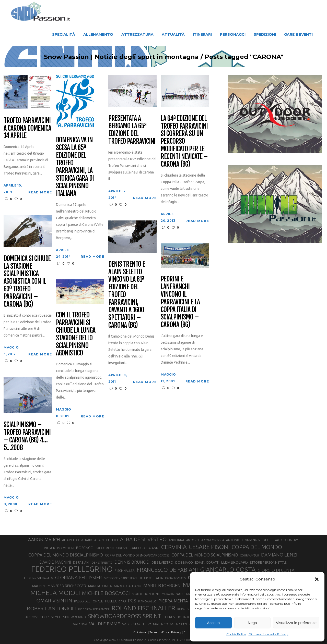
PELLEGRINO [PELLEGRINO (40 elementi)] (115, 601)
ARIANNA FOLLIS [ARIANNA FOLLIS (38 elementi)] (258, 540)
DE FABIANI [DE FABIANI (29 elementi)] (81, 562)
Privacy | (177, 632)
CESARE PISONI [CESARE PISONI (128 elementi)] (209, 547)
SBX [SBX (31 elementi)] (190, 609)
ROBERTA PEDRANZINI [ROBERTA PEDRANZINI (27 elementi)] (94, 609)
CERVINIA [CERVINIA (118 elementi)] (174, 547)
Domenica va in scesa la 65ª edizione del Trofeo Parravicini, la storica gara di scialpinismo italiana (75, 167)
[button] (317, 579)
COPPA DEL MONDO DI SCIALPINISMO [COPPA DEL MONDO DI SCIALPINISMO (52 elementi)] (66, 555)
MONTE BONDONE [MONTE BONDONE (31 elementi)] (146, 594)
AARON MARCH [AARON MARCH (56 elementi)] (44, 540)
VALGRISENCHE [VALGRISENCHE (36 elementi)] (134, 624)
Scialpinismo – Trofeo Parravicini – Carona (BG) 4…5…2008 (27, 436)
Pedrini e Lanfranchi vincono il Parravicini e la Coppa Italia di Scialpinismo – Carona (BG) (180, 302)
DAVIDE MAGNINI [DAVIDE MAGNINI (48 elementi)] (55, 562)
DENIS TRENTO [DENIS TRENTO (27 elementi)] (102, 562)
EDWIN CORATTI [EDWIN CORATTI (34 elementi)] (207, 562)
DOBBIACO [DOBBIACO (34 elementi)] (184, 562)
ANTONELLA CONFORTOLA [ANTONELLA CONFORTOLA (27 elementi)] (205, 540)
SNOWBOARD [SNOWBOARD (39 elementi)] (75, 617)
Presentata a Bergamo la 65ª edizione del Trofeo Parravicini (132, 130)
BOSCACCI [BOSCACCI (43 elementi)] (85, 548)
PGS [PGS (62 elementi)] (132, 601)
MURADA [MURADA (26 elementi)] (168, 594)
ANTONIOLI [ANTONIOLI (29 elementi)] (234, 540)
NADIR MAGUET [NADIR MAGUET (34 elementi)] (188, 594)
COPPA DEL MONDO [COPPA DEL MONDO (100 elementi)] (257, 547)
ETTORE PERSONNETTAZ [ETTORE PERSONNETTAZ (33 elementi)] (268, 562)
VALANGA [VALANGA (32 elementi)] (80, 624)
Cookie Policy (236, 634)
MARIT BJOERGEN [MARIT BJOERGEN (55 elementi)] (162, 585)
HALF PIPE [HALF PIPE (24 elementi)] (145, 578)
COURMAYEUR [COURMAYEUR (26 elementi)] (249, 555)
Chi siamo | (141, 632)
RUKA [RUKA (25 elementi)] (181, 609)
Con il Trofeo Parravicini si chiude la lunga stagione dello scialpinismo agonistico (75, 334)
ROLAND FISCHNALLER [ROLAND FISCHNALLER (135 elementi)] (143, 608)
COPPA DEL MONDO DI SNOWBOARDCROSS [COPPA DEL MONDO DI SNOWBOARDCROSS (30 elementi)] (137, 555)
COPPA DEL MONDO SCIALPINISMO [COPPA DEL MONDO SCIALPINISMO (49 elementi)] (205, 555)
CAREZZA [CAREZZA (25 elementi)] (122, 548)
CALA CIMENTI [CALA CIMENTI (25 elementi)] (105, 548)
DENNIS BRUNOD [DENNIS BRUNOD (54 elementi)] (132, 562)
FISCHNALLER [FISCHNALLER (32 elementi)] (125, 571)
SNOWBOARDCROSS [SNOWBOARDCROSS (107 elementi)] (114, 616)
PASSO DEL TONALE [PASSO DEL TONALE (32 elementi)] (89, 601)
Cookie (189, 632)
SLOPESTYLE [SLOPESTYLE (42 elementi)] (51, 617)
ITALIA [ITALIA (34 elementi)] (158, 578)
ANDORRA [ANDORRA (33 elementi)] (176, 540)
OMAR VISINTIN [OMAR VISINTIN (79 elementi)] (54, 600)
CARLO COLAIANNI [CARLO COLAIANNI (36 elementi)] (144, 548)
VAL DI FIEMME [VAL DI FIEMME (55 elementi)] (105, 624)
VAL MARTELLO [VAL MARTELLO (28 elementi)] (181, 624)
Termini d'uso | (160, 632)
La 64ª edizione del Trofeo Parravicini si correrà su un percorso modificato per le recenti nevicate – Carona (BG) (184, 141)
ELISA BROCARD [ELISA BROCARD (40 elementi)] (235, 562)
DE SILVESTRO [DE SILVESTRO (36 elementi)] (162, 562)
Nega (252, 623)
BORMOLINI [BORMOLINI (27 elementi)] (66, 548)
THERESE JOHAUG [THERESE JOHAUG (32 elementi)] (177, 617)
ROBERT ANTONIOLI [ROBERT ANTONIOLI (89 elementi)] (51, 608)
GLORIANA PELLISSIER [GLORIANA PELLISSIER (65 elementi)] (78, 577)
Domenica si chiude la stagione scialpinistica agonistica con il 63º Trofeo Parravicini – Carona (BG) (27, 282)
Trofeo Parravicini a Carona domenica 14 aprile (27, 128)
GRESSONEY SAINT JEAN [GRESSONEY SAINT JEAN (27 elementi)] (120, 578)
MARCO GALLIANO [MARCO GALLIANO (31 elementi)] (128, 586)
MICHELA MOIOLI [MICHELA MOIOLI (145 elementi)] (55, 593)
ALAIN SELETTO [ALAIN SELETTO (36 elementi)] (106, 540)
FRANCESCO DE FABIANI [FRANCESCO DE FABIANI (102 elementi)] (167, 570)
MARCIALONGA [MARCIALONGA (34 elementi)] (100, 586)
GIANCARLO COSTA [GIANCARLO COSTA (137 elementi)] (228, 569)
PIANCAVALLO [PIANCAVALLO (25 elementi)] (147, 601)
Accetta (213, 623)
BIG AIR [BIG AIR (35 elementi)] (50, 548)
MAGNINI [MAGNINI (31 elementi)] (39, 586)
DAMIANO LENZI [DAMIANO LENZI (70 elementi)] (279, 555)
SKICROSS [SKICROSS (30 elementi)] (31, 617)
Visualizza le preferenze (296, 623)
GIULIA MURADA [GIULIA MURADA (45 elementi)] (39, 578)
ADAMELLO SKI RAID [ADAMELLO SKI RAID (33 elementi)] (77, 540)
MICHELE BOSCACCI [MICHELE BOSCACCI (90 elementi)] (106, 593)
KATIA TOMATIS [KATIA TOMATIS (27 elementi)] (175, 578)
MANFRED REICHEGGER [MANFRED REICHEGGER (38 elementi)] (67, 586)
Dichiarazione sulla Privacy (268, 634)
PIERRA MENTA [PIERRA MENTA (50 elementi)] (173, 601)
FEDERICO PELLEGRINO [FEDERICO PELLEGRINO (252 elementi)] (72, 569)
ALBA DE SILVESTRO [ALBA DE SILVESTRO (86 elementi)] (143, 539)
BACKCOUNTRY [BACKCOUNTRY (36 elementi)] (286, 540)
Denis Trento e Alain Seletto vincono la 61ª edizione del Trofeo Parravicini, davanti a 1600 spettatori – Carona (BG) (126, 295)
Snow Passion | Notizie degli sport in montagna (121, 57)
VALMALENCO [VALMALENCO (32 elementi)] (158, 624)
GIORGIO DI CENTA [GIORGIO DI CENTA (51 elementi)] (276, 570)
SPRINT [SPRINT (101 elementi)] (152, 616)
